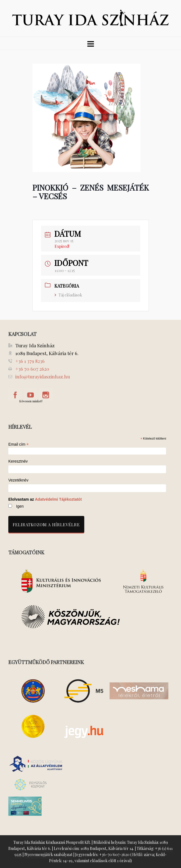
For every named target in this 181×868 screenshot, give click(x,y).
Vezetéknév (18, 480)
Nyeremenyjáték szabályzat (48, 855)
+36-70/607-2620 (114, 855)
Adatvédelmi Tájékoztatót (58, 499)
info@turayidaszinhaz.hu (43, 376)
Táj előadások (68, 295)
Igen (20, 506)
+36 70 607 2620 (32, 369)
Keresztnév (18, 461)
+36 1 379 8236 (30, 361)
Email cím (19, 444)
